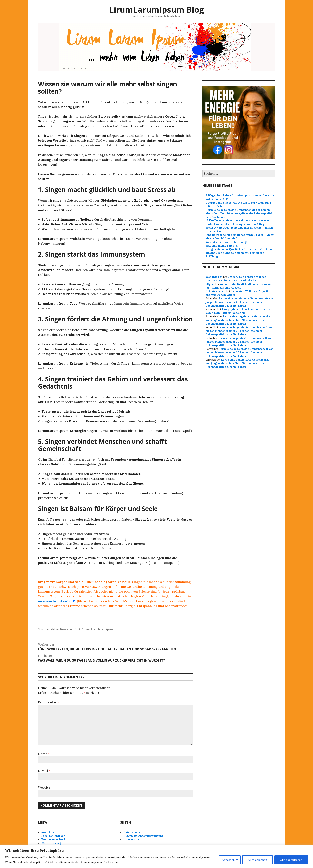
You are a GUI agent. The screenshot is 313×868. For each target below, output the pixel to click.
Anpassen (228, 860)
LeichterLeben (215, 291)
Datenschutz (132, 832)
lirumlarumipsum (103, 629)
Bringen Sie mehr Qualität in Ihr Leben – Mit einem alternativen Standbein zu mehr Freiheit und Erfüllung (239, 253)
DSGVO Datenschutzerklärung (143, 836)
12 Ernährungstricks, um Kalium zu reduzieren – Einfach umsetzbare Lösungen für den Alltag (237, 222)
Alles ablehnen (258, 860)
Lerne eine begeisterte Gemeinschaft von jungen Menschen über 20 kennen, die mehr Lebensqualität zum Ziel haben (240, 213)
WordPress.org (51, 843)
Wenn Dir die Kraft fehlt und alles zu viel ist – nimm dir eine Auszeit (239, 286)
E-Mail (44, 771)
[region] (156, 856)
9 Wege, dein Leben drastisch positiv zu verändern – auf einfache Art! (236, 279)
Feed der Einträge (53, 836)
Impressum (131, 840)
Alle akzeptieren (291, 860)
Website (44, 787)
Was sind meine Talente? (222, 246)
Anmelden (48, 832)
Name (44, 754)
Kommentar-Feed (53, 840)
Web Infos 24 (214, 277)
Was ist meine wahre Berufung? (226, 242)
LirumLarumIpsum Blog (157, 9)
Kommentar (49, 702)
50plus (210, 284)
